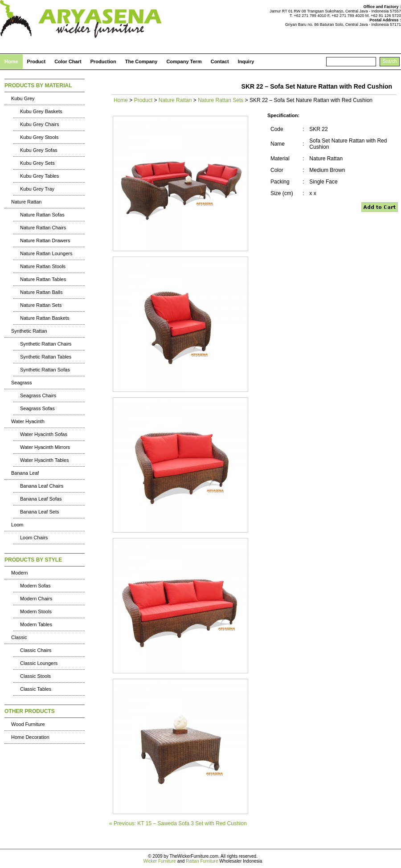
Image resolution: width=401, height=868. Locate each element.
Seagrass (21, 383)
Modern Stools (36, 611)
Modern (19, 573)
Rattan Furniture (202, 861)
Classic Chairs (36, 650)
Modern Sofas (35, 586)
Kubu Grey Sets (37, 163)
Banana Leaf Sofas (41, 499)
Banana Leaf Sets (39, 512)
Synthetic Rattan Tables (46, 357)
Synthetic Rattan (29, 331)
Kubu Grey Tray (37, 189)
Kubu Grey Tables (39, 176)
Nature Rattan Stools (43, 266)
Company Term (184, 61)
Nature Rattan (26, 202)
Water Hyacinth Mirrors (45, 447)
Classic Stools (35, 676)
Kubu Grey (23, 98)
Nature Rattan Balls (41, 292)
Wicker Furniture (160, 861)
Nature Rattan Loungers (46, 253)
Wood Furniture (28, 724)
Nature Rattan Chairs (43, 228)
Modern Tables (36, 624)
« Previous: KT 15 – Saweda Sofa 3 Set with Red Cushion (178, 823)
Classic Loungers (39, 663)
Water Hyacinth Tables (44, 460)
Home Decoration (30, 737)
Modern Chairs (36, 599)
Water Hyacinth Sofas (44, 434)
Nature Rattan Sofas (42, 215)
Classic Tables (36, 689)
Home (11, 61)
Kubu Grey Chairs (39, 124)
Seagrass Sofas (37, 408)
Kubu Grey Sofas (39, 150)
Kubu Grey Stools (39, 137)
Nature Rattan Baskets (45, 318)
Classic (19, 637)
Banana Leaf (25, 473)
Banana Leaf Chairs (42, 486)
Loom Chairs (34, 538)
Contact (220, 61)
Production (103, 61)
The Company (141, 61)
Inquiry (246, 61)
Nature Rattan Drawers (45, 240)
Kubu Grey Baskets (41, 111)
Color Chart (68, 61)
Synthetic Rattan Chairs (46, 344)
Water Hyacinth (28, 421)
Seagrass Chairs (38, 395)
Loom (17, 525)
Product (37, 61)
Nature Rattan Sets (41, 305)
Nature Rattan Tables (43, 279)
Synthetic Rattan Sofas (45, 370)
